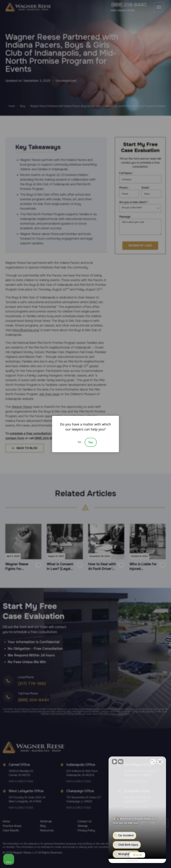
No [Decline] (79, 442)
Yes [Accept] (91, 442)
